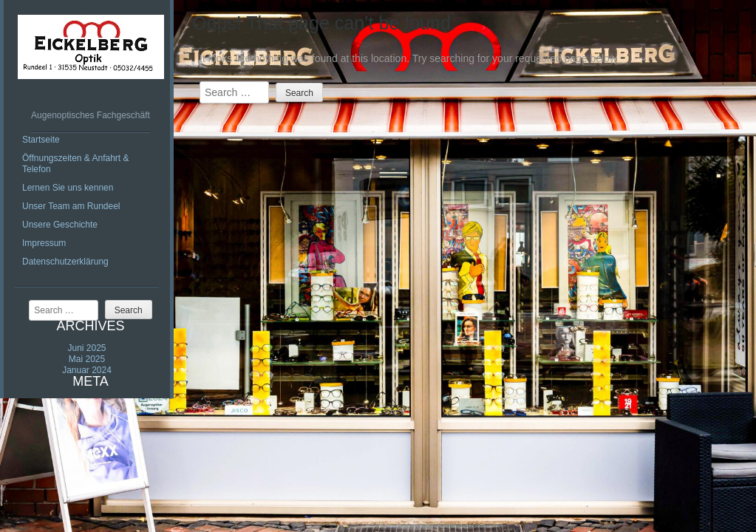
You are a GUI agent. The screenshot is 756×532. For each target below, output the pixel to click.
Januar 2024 (87, 370)
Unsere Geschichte (60, 225)
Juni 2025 (86, 348)
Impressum (44, 243)
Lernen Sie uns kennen (68, 188)
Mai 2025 (87, 359)
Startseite (41, 140)
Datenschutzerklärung (65, 262)
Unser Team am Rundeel (71, 206)
